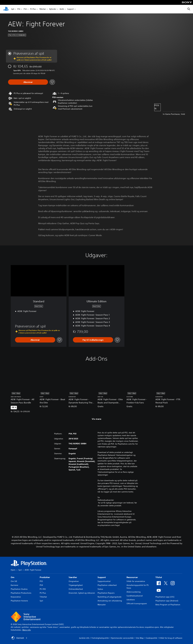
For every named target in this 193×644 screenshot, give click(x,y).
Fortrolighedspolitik (100, 638)
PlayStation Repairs (106, 593)
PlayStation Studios (19, 589)
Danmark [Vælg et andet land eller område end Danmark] (19, 638)
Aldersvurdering (134, 592)
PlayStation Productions (21, 593)
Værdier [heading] (73, 577)
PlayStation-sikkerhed (107, 585)
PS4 (25, 9)
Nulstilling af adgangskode (110, 597)
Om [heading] (13, 577)
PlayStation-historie (19, 601)
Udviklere (131, 600)
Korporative (16, 597)
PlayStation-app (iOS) (165, 597)
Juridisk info (84, 638)
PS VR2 (43, 589)
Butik (62, 9)
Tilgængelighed (76, 585)
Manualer (102, 605)
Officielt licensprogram (137, 604)
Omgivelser (74, 581)
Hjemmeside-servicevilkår (122, 638)
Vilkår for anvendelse (136, 581)
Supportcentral (104, 581)
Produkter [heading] (45, 577)
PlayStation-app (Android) (167, 601)
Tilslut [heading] (159, 577)
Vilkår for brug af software (171, 638)
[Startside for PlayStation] (6, 9)
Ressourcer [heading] (132, 577)
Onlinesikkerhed (76, 589)
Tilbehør (42, 9)
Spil (13, 9)
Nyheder (53, 9)
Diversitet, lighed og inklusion (82, 593)
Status (100, 589)
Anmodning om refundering (110, 601)
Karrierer (14, 585)
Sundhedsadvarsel (135, 596)
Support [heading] (102, 577)
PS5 (19, 9)
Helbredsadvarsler (106, 500)
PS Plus (33, 9)
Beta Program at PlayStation (168, 605)
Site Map (140, 638)
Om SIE (14, 581)
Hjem (13, 570)
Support (70, 9)
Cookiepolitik (151, 638)
